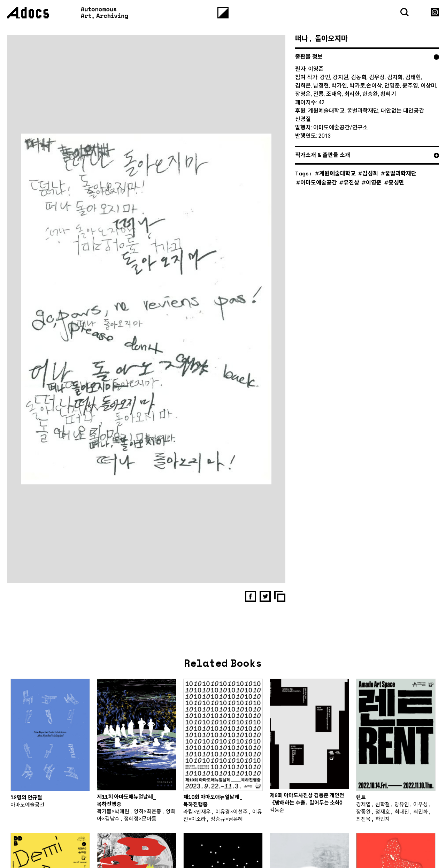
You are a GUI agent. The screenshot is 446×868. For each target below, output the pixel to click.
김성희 (370, 173)
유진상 (351, 182)
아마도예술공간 (319, 182)
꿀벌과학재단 (401, 173)
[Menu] (223, 13)
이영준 (374, 182)
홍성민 (396, 182)
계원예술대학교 (337, 173)
